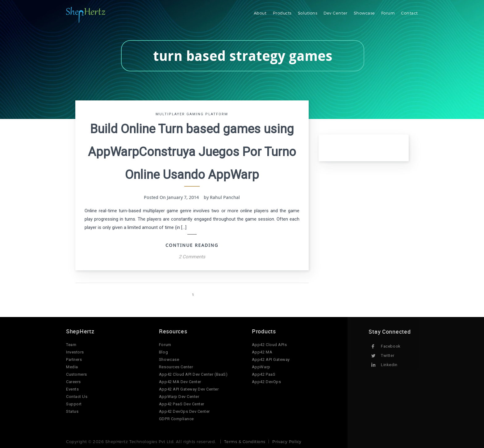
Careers (73, 382)
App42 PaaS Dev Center (182, 404)
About (260, 13)
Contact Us (77, 397)
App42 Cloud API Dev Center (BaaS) (193, 374)
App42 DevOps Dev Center (184, 411)
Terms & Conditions (245, 442)
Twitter (388, 355)
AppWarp (261, 367)
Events (72, 389)
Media (72, 367)
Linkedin (389, 365)
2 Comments (192, 257)
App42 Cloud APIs (269, 345)
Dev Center (335, 13)
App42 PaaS (264, 374)
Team (71, 345)
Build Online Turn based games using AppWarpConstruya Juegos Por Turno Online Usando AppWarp (192, 152)
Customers (77, 374)
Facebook (391, 346)
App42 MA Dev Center (180, 382)
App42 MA (262, 352)
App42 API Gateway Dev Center (189, 389)
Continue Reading (192, 245)
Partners (74, 359)
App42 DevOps (266, 382)
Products (282, 13)
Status (72, 411)
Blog (163, 352)
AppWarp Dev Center (179, 397)
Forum (388, 13)
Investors (75, 352)
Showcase (364, 13)
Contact (409, 13)
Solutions (308, 13)
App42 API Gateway (271, 359)
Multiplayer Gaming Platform (192, 114)
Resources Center (176, 367)
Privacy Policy (287, 442)
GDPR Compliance (176, 419)
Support (74, 404)
